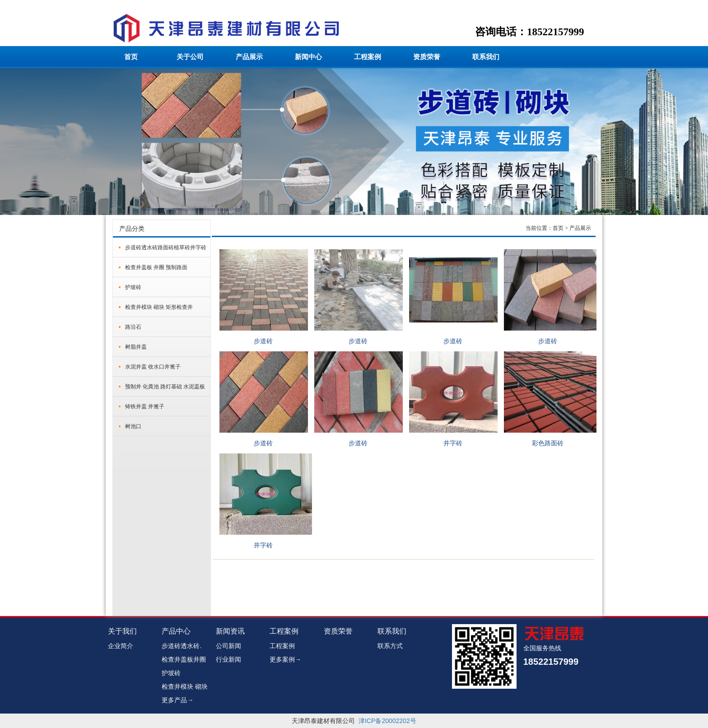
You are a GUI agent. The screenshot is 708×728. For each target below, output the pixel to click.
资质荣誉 (427, 57)
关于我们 (122, 631)
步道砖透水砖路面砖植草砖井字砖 (166, 247)
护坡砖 (133, 287)
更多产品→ (177, 700)
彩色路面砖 (548, 443)
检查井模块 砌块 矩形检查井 (159, 307)
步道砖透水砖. (182, 646)
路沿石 (133, 327)
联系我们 (486, 57)
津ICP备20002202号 (387, 721)
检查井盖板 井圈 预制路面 (156, 267)
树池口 (133, 426)
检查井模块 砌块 (185, 686)
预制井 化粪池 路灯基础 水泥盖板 (165, 387)
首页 (131, 57)
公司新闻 (228, 646)
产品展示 (249, 57)
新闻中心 (308, 57)
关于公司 (190, 57)
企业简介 (121, 646)
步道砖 (263, 341)
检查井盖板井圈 (184, 659)
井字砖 (453, 443)
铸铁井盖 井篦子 (145, 406)
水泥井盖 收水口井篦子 (153, 367)
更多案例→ (285, 659)
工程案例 (368, 57)
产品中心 (176, 631)
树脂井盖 (136, 347)
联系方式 (390, 646)
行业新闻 (228, 659)
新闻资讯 (230, 631)
